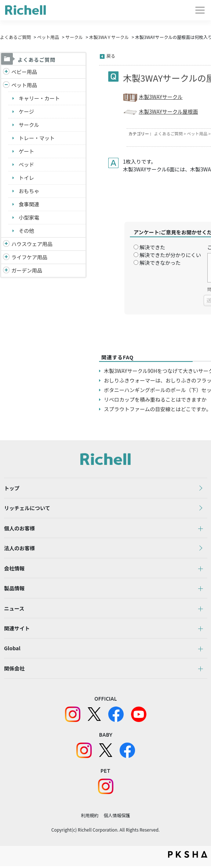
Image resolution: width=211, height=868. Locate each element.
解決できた (152, 247)
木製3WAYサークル (161, 97)
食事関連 (29, 204)
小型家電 (29, 217)
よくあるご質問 (15, 37)
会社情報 (14, 569)
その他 (26, 231)
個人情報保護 (117, 817)
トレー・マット (37, 138)
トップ (12, 488)
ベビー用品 (24, 72)
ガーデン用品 (27, 270)
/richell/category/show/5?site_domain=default (6, 72)
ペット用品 (48, 37)
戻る (111, 56)
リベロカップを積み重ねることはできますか (155, 399)
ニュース (14, 609)
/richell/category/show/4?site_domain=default (6, 85)
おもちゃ (29, 191)
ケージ (26, 111)
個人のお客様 (19, 529)
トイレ (26, 178)
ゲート (26, 151)
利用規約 (90, 817)
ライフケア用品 (29, 257)
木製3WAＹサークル (109, 37)
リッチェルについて (27, 508)
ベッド (26, 164)
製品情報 (14, 589)
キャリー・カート (39, 98)
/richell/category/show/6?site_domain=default (6, 257)
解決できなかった (160, 263)
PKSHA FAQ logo (188, 856)
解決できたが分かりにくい (170, 255)
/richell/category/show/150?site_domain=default (6, 271)
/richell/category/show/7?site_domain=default (6, 244)
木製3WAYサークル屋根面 (168, 111)
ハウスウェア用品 (32, 244)
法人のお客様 (19, 549)
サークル (74, 37)
